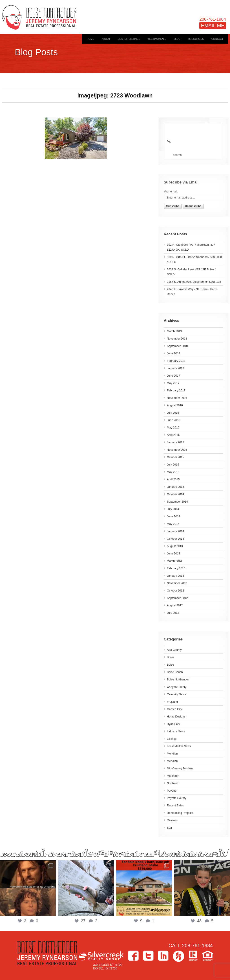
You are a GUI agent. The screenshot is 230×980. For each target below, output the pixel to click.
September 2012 (177, 598)
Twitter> (148, 956)
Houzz (179, 956)
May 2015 (173, 472)
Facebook (133, 956)
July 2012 (173, 613)
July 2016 (173, 413)
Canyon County (177, 687)
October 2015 (175, 457)
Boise (170, 657)
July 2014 (173, 509)
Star (169, 828)
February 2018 (176, 361)
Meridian (172, 754)
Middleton (173, 776)
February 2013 (176, 568)
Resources (196, 39)
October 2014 (175, 494)
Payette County (177, 798)
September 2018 (177, 346)
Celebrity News (176, 694)
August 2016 (175, 405)
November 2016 (177, 398)
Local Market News (179, 746)
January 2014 (175, 531)
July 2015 (173, 465)
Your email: (171, 192)
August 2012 (175, 605)
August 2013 (175, 546)
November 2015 (177, 450)
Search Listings (129, 39)
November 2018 (177, 339)
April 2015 (173, 479)
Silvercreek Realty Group (101, 956)
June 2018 (174, 353)
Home (91, 39)
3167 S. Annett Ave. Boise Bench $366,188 (194, 282)
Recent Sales (175, 806)
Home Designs (176, 717)
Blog (177, 39)
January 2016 (175, 442)
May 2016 (173, 428)
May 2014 (173, 524)
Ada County (174, 650)
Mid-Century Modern (180, 768)
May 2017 (173, 383)
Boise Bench (175, 672)
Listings (172, 739)
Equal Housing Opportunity (208, 956)
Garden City (174, 709)
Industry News (176, 731)
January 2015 (175, 487)
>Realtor (193, 956)
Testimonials (157, 39)
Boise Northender (178, 680)
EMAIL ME (213, 25)
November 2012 (177, 583)
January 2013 (175, 576)
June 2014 (174, 516)
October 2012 (175, 591)
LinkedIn (163, 956)
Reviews (172, 820)
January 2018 (175, 368)
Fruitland (172, 702)
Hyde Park (174, 724)
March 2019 (174, 331)
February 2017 (176, 391)
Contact (217, 39)
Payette (172, 791)
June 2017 (174, 376)
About (106, 39)
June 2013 (174, 554)
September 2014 (177, 502)
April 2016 (173, 435)
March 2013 (174, 561)
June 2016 (174, 420)
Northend (173, 783)
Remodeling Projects (180, 813)
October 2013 (175, 539)
